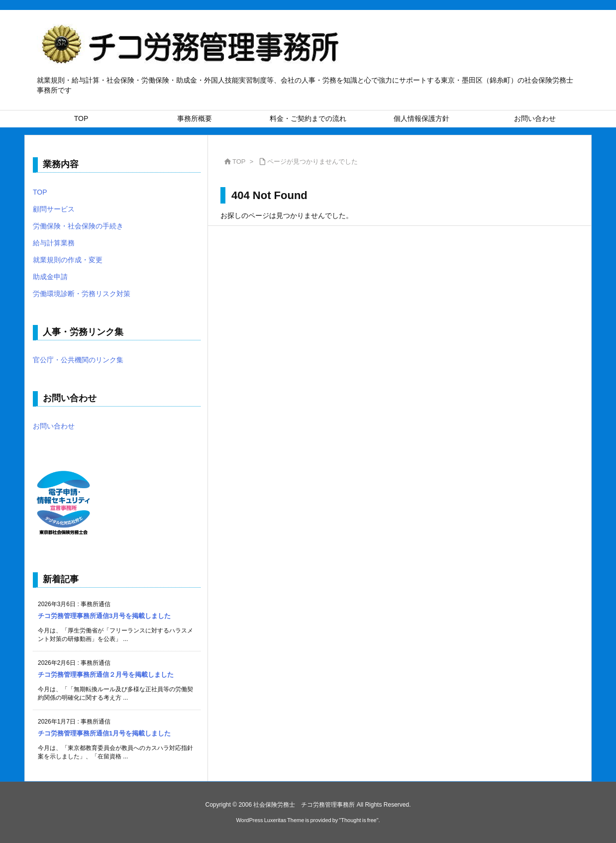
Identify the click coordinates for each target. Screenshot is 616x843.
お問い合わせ (54, 426)
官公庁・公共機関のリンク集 (78, 360)
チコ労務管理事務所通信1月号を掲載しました (104, 733)
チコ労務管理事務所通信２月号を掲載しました (106, 675)
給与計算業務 (54, 243)
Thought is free (359, 820)
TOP (239, 161)
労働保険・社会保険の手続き (78, 226)
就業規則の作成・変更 (68, 260)
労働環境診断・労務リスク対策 (82, 294)
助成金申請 (50, 277)
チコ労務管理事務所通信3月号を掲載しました (104, 616)
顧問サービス (54, 209)
